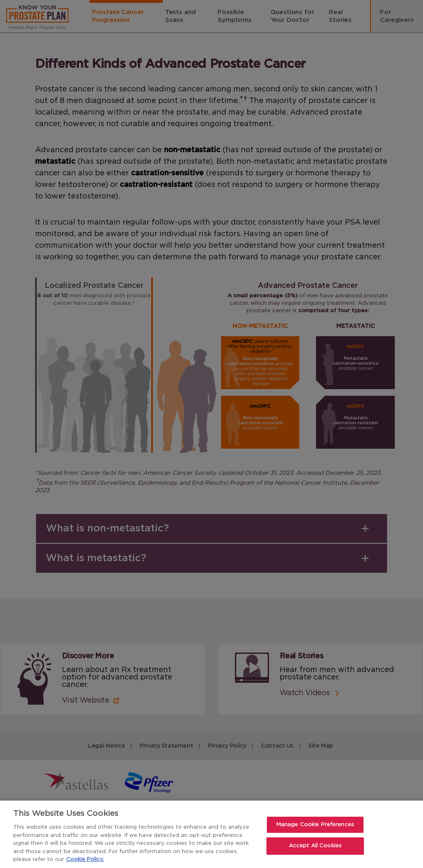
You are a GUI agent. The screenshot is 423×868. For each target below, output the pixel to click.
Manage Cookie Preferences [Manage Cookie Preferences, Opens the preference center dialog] (315, 825)
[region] (211, 834)
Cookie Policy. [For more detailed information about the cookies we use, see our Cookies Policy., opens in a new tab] (85, 860)
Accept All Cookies (315, 846)
